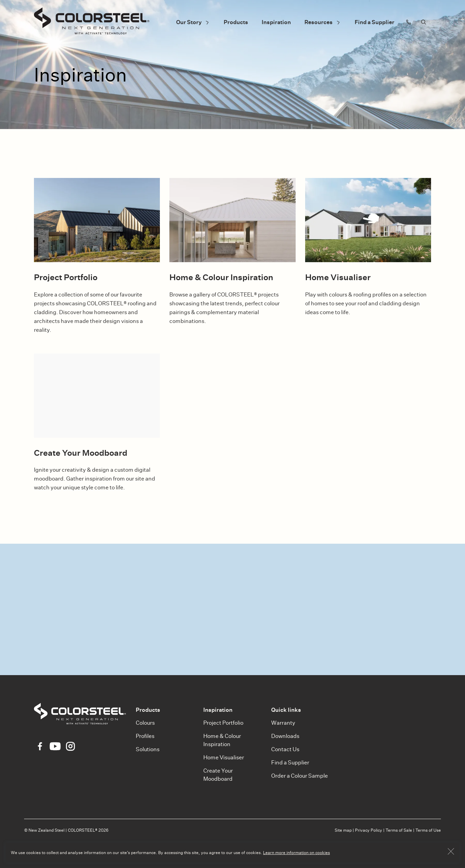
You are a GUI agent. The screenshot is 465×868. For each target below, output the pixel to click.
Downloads (285, 736)
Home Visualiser (224, 757)
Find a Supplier (375, 22)
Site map (343, 830)
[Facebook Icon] (40, 746)
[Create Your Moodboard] (97, 396)
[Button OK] (451, 853)
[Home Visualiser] (368, 220)
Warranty (283, 723)
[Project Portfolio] (97, 220)
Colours (145, 723)
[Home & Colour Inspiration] (232, 220)
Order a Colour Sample (300, 776)
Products (236, 22)
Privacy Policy (369, 830)
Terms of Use (428, 830)
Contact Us (285, 749)
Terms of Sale (399, 830)
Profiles (145, 736)
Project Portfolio (223, 723)
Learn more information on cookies (296, 853)
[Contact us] (409, 22)
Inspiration (276, 22)
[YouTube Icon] (55, 746)
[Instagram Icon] (70, 746)
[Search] (424, 22)
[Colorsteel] (92, 22)
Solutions (148, 749)
